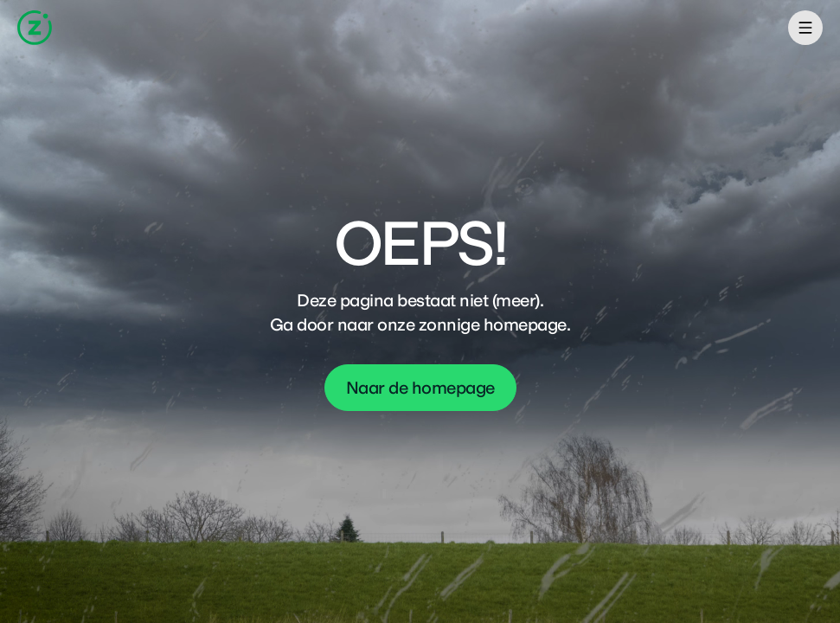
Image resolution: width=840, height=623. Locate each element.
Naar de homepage (420, 388)
